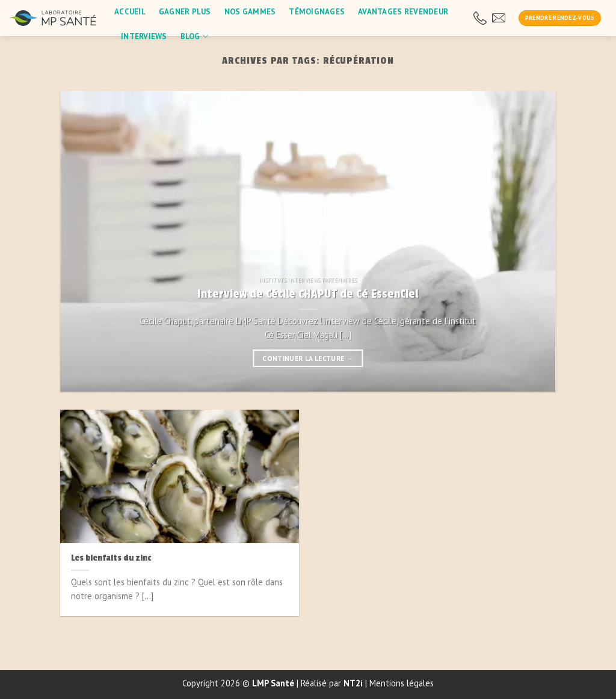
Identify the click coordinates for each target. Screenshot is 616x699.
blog (195, 36)
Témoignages (317, 12)
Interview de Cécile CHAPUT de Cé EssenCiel (308, 294)
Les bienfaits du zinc (111, 558)
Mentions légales (402, 683)
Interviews (144, 36)
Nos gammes (250, 12)
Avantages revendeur (403, 12)
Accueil (130, 12)
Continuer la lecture (308, 359)
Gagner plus (185, 12)
